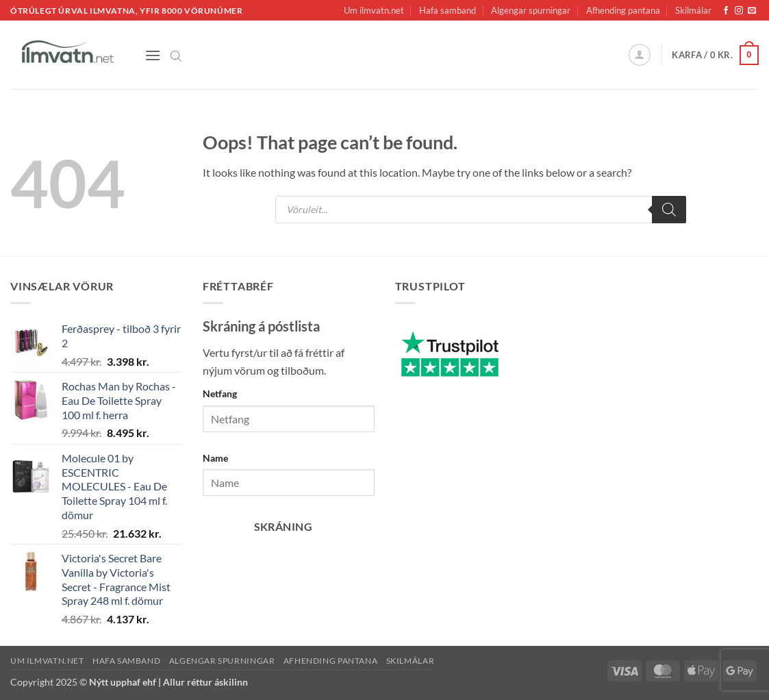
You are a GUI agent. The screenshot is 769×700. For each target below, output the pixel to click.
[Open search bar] (176, 55)
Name (215, 458)
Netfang (220, 393)
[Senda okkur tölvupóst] (752, 11)
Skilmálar (693, 10)
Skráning (283, 527)
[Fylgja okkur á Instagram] (739, 11)
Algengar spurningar (531, 10)
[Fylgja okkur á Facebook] (726, 11)
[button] (153, 55)
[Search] (669, 210)
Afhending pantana (623, 10)
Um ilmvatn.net (374, 10)
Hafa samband (447, 10)
